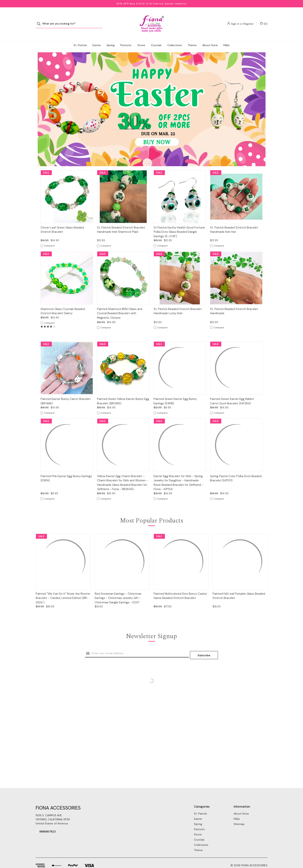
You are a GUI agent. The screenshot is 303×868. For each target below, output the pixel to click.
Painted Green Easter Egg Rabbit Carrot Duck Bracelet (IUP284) (232, 393)
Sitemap (239, 815)
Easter (97, 37)
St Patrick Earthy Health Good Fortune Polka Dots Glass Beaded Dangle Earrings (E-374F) (179, 224)
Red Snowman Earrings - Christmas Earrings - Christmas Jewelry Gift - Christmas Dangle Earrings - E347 (118, 590)
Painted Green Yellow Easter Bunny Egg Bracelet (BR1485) (123, 393)
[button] (152, 102)
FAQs (226, 37)
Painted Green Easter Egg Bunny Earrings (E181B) (175, 393)
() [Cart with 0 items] (264, 20)
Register (249, 20)
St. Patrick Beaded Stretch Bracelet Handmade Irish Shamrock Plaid (121, 222)
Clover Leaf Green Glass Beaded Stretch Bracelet (62, 222)
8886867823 (48, 822)
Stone (141, 37)
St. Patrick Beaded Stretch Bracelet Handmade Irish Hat (234, 222)
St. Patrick (80, 37)
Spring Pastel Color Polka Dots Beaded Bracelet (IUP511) (236, 471)
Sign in (235, 20)
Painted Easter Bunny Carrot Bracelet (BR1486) (66, 393)
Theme (192, 37)
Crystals (156, 37)
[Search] (40, 20)
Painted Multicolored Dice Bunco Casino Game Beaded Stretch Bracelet (180, 588)
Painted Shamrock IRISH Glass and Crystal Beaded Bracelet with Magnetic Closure (120, 306)
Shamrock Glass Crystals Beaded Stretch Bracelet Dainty (63, 304)
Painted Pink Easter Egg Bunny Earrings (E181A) (66, 471)
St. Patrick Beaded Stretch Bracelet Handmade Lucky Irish (178, 304)
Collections (175, 37)
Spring (111, 37)
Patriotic (126, 37)
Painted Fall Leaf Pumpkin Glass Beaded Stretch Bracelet (239, 588)
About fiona (210, 37)
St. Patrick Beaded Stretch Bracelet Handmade (234, 304)
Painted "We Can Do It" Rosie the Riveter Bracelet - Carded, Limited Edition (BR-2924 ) (63, 590)
